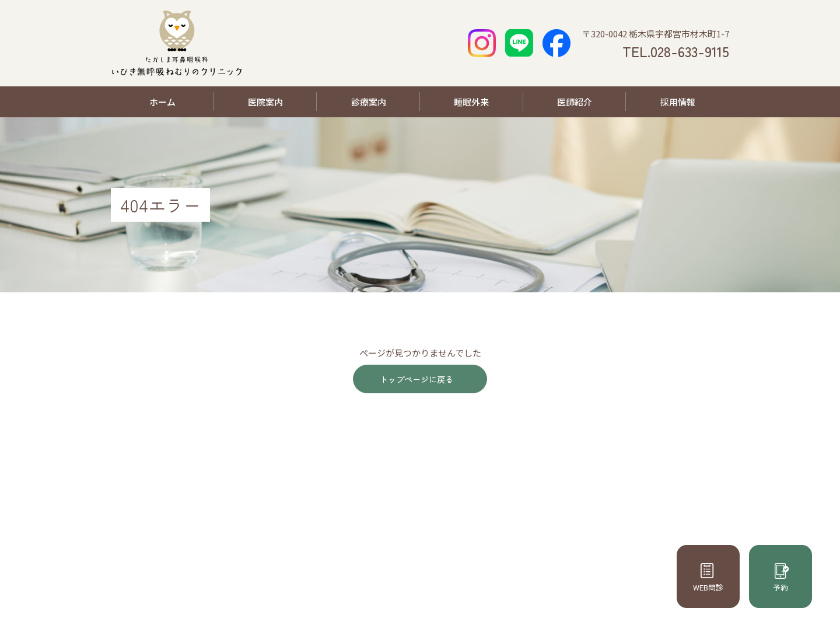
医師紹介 (575, 102)
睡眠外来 (471, 102)
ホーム (162, 102)
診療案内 (369, 102)
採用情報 (678, 102)
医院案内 (265, 102)
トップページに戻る (416, 380)
